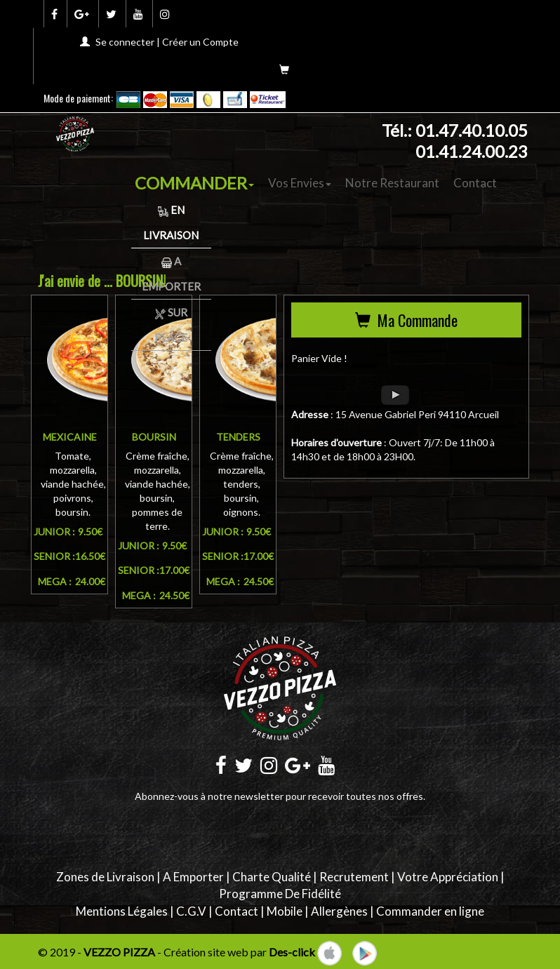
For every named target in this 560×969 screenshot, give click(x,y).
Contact (475, 183)
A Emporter (193, 877)
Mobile (285, 911)
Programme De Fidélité (280, 894)
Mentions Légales (122, 911)
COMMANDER (194, 183)
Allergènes (339, 911)
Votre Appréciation (448, 877)
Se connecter (125, 42)
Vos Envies (300, 183)
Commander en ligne (430, 911)
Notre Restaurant (392, 183)
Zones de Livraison (105, 877)
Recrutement (354, 877)
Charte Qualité (272, 877)
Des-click (292, 952)
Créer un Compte (200, 42)
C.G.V (191, 911)
